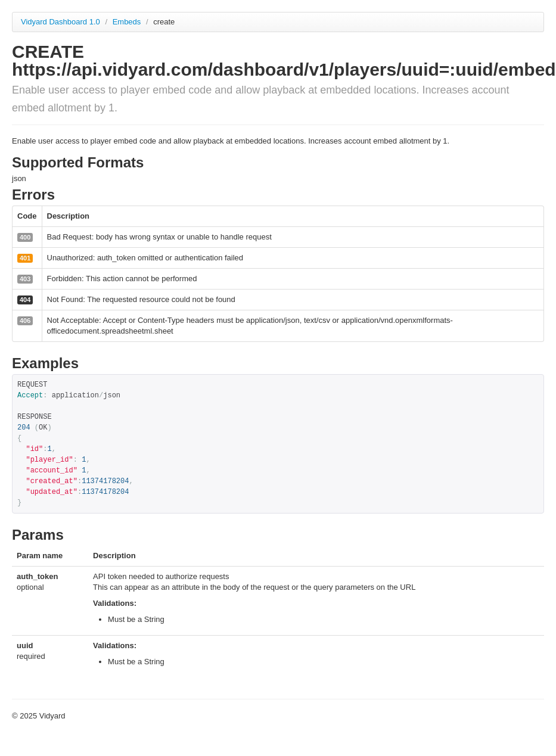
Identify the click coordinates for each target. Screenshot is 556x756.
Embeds (128, 22)
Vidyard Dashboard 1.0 (60, 22)
